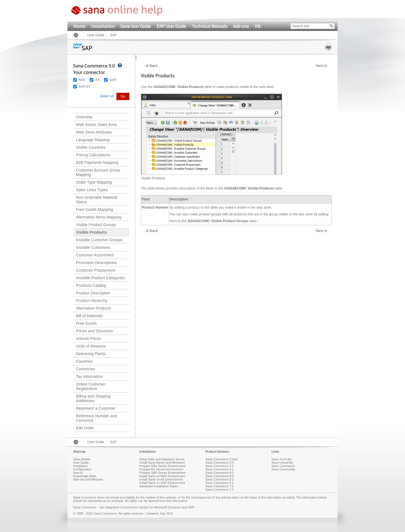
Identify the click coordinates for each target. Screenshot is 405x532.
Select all (107, 96)
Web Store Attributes (94, 132)
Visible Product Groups (96, 225)
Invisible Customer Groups (99, 240)
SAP (113, 80)
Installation (103, 26)
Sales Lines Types (92, 190)
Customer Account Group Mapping (98, 172)
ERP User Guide (171, 26)
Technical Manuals (210, 26)
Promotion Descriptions (96, 263)
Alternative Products (94, 308)
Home (79, 26)
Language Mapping (93, 140)
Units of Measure (91, 346)
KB (258, 26)
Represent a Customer (96, 408)
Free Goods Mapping (94, 209)
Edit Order (85, 428)
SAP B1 (85, 87)
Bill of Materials (89, 316)
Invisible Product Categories (100, 278)
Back (154, 66)
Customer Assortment (95, 255)
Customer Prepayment (96, 270)
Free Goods (86, 323)
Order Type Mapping (94, 182)
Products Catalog (91, 285)
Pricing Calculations (93, 155)
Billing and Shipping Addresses (93, 398)
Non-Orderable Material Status (96, 200)
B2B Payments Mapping (97, 163)
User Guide (96, 35)
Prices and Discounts (94, 331)
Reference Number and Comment (96, 418)
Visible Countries (91, 147)
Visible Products (91, 232)
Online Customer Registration (91, 386)
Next (320, 66)
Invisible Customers (93, 247)
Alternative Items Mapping (99, 217)
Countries (84, 361)
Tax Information (89, 377)
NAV (82, 80)
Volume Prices (88, 339)
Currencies (85, 369)
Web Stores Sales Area (96, 125)
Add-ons (241, 26)
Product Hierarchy (92, 301)
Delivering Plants (91, 354)
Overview (84, 117)
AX (98, 80)
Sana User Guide (136, 26)
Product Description (93, 293)
